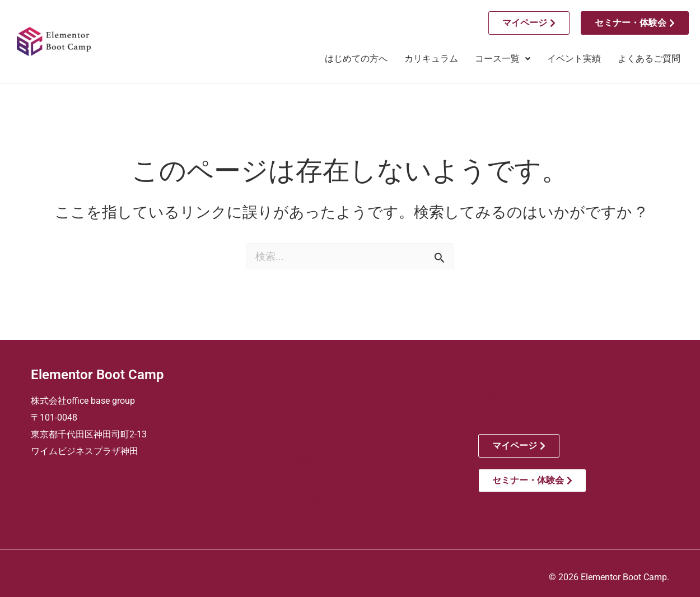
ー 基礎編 (293, 458)
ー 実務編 (293, 499)
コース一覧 (503, 59)
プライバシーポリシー (218, 577)
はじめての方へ (356, 59)
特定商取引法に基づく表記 (120, 577)
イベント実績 (574, 59)
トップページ (297, 378)
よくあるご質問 (649, 59)
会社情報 (46, 577)
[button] (503, 59)
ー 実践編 (293, 479)
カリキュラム (431, 59)
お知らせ (496, 398)
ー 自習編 (293, 519)
